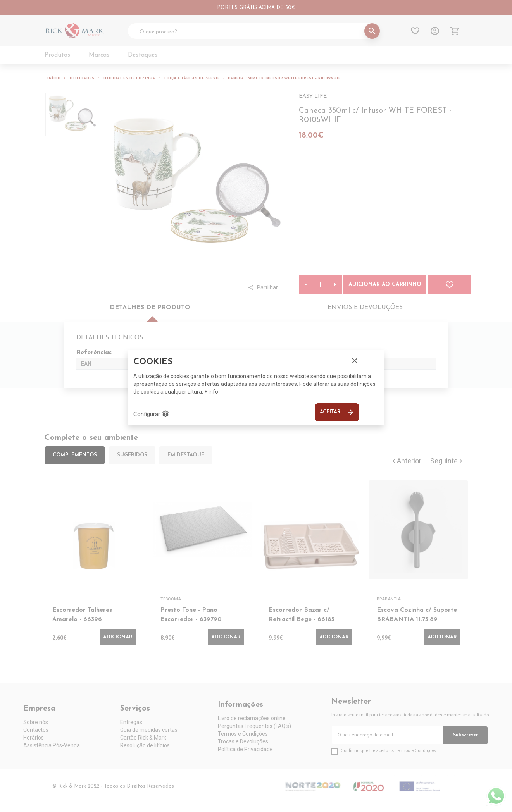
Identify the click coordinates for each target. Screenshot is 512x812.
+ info (211, 392)
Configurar (151, 414)
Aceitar (337, 412)
